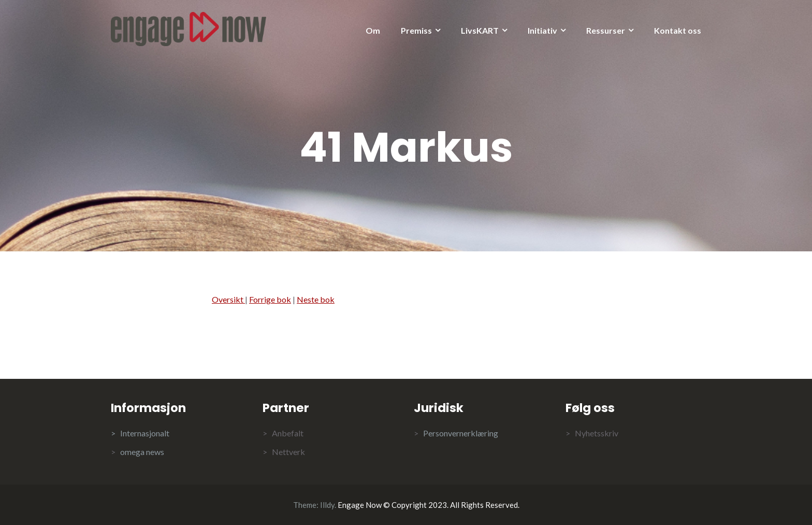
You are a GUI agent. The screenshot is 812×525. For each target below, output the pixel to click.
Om (373, 30)
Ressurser (606, 30)
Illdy (327, 505)
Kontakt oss (678, 30)
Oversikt (228, 299)
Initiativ (542, 30)
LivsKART (480, 30)
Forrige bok (270, 299)
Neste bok (316, 299)
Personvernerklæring (461, 433)
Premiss (416, 30)
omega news (142, 452)
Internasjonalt (145, 433)
